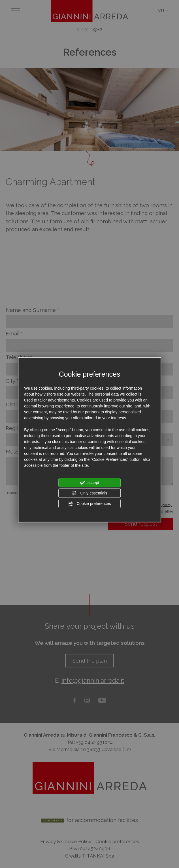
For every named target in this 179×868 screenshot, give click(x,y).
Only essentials (90, 493)
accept (89, 483)
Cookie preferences (89, 504)
